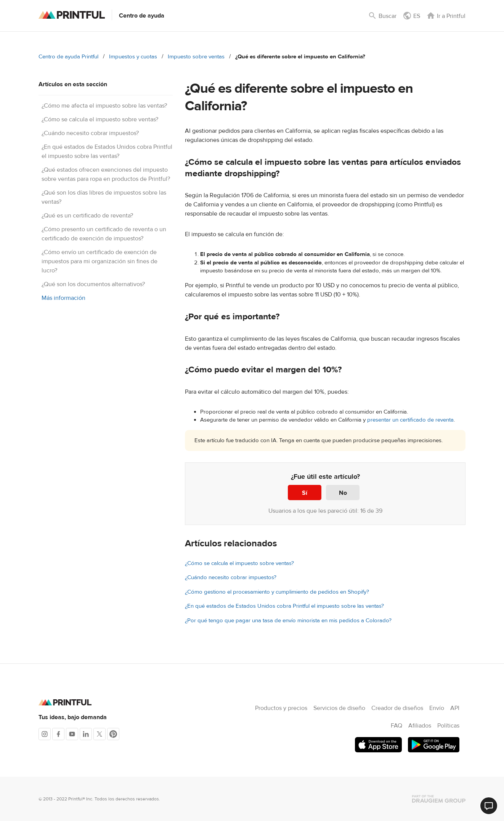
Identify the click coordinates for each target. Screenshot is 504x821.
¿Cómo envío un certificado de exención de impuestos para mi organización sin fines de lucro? (100, 261)
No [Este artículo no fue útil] (343, 493)
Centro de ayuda (142, 16)
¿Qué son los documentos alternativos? (93, 284)
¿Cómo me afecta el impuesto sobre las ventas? (104, 106)
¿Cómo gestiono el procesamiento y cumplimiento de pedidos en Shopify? (277, 592)
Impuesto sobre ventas (196, 57)
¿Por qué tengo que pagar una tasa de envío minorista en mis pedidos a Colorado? (288, 621)
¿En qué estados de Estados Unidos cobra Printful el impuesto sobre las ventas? (284, 606)
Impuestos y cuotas (133, 57)
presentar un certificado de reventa (410, 420)
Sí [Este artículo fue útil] (305, 493)
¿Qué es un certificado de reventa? (87, 216)
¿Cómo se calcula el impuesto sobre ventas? (100, 119)
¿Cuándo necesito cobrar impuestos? (90, 133)
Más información (63, 298)
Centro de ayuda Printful (68, 57)
